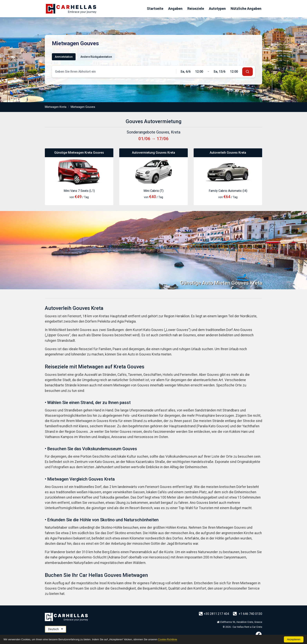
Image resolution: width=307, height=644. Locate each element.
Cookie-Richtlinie (168, 639)
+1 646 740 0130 (248, 614)
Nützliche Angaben (246, 9)
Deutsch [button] (56, 629)
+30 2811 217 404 (214, 614)
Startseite (155, 9)
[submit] (247, 72)
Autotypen (217, 9)
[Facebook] (259, 635)
